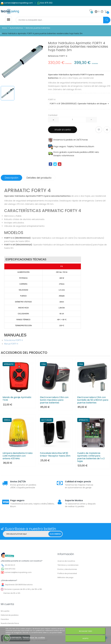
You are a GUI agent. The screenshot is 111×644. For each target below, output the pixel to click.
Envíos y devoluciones (67, 570)
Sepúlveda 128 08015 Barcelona (19, 585)
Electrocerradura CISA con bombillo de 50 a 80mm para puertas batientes (93, 400)
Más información (14, 638)
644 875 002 (46, 3)
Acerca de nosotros (66, 561)
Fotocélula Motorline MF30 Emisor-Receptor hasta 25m (55, 455)
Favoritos (5, 620)
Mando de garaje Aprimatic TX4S (17, 399)
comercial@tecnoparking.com (18, 3)
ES (97, 12)
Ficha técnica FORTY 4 (13, 341)
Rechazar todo (85, 631)
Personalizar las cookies (34, 638)
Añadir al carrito (63, 130)
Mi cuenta (5, 611)
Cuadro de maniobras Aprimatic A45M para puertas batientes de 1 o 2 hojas (91, 457)
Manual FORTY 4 (11, 344)
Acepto (85, 639)
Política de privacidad (67, 574)
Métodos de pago (65, 578)
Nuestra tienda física (10, 624)
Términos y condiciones (68, 565)
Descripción (12, 178)
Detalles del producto (40, 178)
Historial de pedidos (10, 615)
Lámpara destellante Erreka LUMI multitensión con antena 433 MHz (17, 456)
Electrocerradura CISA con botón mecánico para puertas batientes (54, 400)
